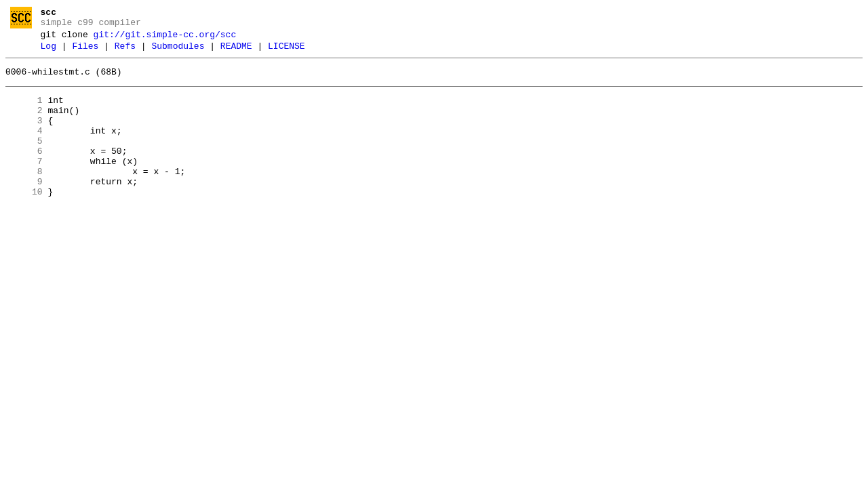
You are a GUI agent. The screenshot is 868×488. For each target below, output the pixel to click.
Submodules (178, 52)
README (236, 52)
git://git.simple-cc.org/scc (165, 39)
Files (85, 52)
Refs (125, 52)
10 (24, 220)
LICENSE (287, 52)
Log (48, 52)
